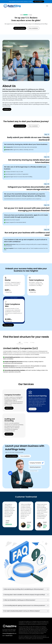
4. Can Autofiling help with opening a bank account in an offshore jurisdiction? (24, 606)
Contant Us (7, 110)
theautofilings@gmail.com (9, 634)
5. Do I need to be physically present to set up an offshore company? (22, 611)
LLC (20, 343)
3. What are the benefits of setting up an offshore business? (19, 600)
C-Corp (26, 343)
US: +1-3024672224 (7, 636)
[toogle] (47, 6)
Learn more (9, 408)
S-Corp (32, 343)
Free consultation (33, 28)
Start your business (20, 28)
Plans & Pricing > (8, 325)
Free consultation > (39, 2)
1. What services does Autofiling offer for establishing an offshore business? (23, 589)
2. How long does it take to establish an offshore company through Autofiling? (24, 595)
